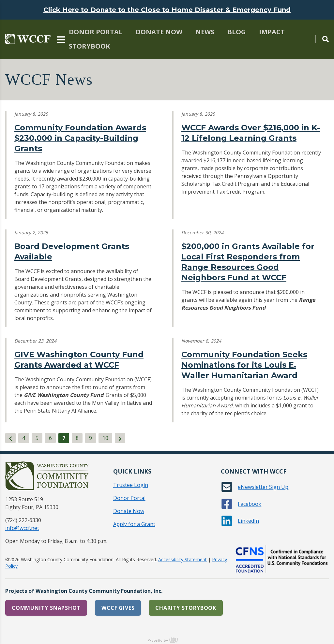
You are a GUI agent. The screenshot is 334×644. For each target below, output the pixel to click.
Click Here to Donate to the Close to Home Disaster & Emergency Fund (167, 10)
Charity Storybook (186, 608)
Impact (272, 32)
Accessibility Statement (182, 559)
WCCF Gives (118, 608)
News (205, 32)
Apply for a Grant (134, 524)
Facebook (250, 504)
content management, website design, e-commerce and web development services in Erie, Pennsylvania (167, 640)
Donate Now (159, 32)
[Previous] (10, 438)
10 (105, 438)
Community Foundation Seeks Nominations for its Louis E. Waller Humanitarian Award (244, 365)
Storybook (89, 46)
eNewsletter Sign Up (263, 487)
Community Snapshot (46, 608)
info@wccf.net (22, 528)
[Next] (120, 438)
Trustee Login (131, 485)
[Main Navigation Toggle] (61, 39)
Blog (237, 32)
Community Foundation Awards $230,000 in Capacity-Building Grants (80, 138)
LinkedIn (248, 521)
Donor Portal (96, 32)
